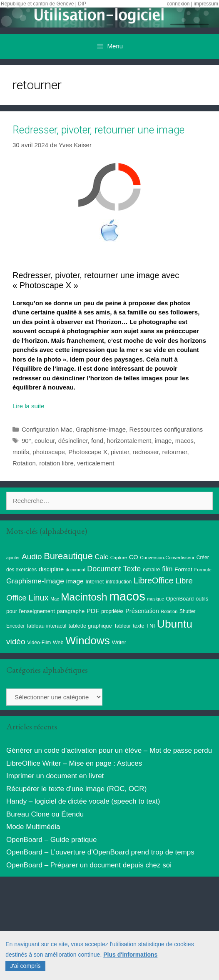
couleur (45, 441)
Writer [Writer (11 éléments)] (119, 642)
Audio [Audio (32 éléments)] (32, 557)
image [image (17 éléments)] (75, 581)
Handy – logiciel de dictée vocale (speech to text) (83, 801)
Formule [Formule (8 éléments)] (203, 570)
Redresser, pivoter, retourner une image (98, 130)
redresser (146, 452)
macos (184, 441)
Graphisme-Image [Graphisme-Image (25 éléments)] (35, 581)
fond (97, 441)
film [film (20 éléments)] (167, 569)
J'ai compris (25, 966)
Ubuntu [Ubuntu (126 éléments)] (175, 624)
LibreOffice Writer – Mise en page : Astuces (74, 763)
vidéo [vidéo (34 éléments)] (16, 642)
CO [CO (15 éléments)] (134, 557)
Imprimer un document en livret (55, 776)
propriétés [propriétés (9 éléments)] (112, 611)
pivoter (120, 452)
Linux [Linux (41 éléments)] (39, 598)
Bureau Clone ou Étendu (45, 814)
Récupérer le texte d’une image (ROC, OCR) (76, 789)
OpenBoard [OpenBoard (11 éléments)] (180, 599)
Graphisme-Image (101, 429)
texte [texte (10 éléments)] (138, 626)
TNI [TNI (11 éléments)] (151, 626)
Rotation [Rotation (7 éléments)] (169, 611)
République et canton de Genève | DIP (44, 4)
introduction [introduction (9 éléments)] (119, 582)
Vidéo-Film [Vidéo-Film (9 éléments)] (39, 643)
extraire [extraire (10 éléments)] (152, 570)
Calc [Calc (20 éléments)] (102, 557)
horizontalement (129, 441)
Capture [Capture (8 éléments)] (119, 558)
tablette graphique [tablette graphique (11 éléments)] (90, 626)
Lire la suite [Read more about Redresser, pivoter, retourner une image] (29, 406)
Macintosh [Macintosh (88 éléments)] (84, 597)
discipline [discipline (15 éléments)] (51, 569)
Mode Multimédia (33, 827)
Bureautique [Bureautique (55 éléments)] (68, 556)
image (163, 441)
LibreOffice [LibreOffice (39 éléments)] (154, 580)
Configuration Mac (47, 429)
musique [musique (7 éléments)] (156, 599)
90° (26, 441)
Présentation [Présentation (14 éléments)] (142, 611)
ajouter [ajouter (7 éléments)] (13, 558)
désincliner (73, 441)
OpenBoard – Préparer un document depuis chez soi (89, 865)
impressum (206, 4)
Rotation (24, 463)
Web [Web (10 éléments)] (58, 643)
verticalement (96, 463)
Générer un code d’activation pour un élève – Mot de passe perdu (109, 750)
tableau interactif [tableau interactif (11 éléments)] (47, 626)
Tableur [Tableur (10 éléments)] (123, 626)
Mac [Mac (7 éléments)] (55, 599)
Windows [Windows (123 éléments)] (88, 641)
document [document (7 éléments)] (76, 570)
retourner (174, 452)
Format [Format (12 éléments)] (183, 569)
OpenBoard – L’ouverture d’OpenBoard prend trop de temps (100, 852)
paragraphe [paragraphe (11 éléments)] (71, 611)
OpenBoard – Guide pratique (51, 840)
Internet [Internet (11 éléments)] (95, 582)
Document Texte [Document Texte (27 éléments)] (114, 569)
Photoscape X (88, 452)
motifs (21, 452)
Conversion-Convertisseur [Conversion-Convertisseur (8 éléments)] (167, 558)
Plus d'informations (130, 955)
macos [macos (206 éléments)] (127, 596)
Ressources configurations (166, 429)
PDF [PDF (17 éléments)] (93, 611)
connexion (178, 4)
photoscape (49, 452)
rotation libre (56, 463)
